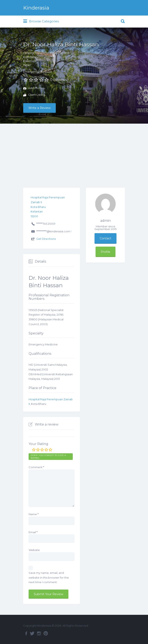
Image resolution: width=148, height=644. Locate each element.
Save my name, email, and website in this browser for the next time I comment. (49, 578)
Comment (36, 467)
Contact (106, 238)
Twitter (32, 633)
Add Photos (34, 88)
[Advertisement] (74, 155)
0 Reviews (58, 80)
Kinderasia (36, 8)
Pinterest (46, 633)
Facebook (26, 633)
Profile (106, 252)
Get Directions (46, 239)
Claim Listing (34, 95)
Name (34, 514)
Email (33, 532)
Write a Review (39, 108)
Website (34, 550)
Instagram (39, 633)
